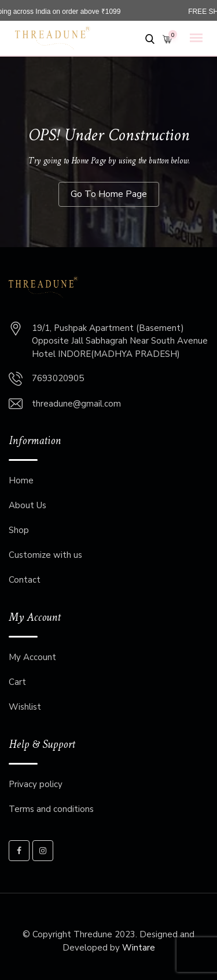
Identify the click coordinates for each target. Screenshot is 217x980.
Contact (25, 580)
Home (21, 480)
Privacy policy (36, 784)
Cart (17, 682)
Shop (19, 530)
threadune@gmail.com (76, 404)
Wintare (139, 948)
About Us (27, 505)
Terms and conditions (51, 809)
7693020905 (58, 378)
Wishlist (25, 707)
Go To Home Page (109, 194)
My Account (32, 657)
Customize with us (45, 555)
